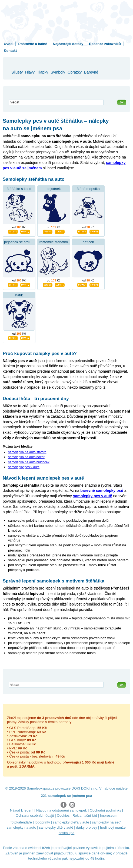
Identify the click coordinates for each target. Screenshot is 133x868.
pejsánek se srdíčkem (21, 242)
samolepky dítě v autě (56, 827)
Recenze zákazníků (105, 44)
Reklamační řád (85, 815)
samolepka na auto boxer (26, 457)
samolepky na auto (21, 827)
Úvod (8, 44)
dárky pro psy (87, 827)
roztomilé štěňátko (54, 242)
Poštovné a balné (33, 44)
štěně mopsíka (88, 189)
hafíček (88, 242)
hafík (19, 295)
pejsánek (54, 189)
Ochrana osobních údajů (35, 815)
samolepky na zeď (106, 822)
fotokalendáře (21, 822)
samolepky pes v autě (24, 467)
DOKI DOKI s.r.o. (85, 788)
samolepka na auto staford (27, 452)
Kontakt (10, 51)
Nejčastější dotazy (68, 44)
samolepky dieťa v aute (71, 822)
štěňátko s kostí (19, 189)
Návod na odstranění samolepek (61, 810)
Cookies (63, 815)
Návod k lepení (22, 810)
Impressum (109, 815)
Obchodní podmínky (105, 810)
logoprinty (42, 822)
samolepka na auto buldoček (29, 462)
